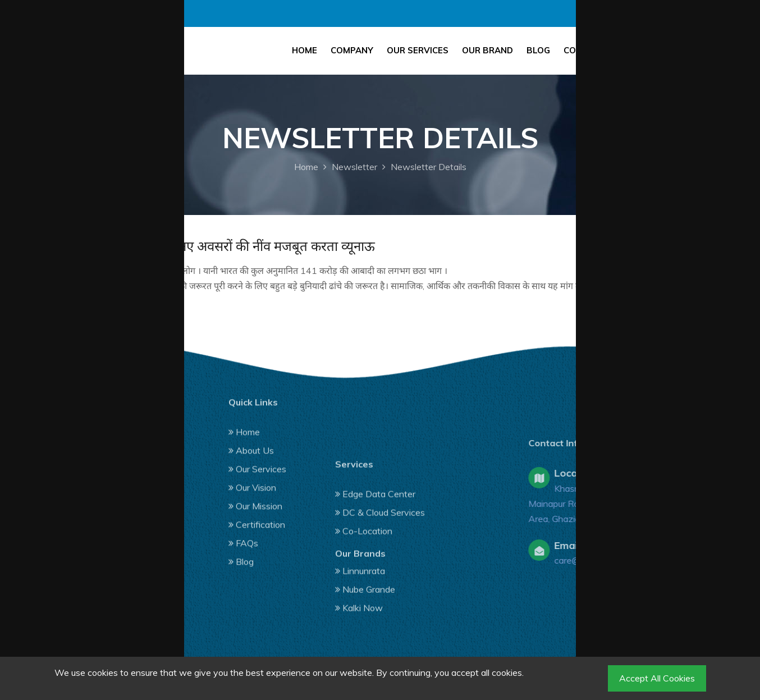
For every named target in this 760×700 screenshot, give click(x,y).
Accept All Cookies (657, 678)
